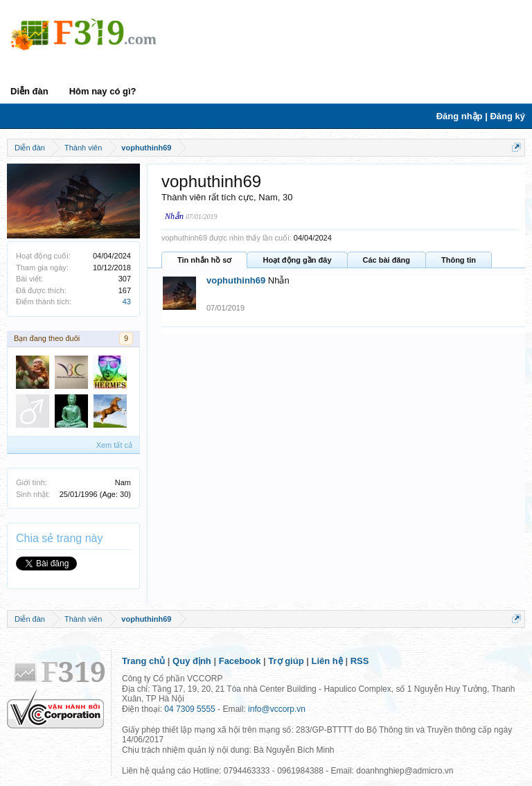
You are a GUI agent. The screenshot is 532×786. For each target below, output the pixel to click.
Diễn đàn (29, 91)
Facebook (240, 661)
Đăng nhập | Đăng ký (481, 116)
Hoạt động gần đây (297, 260)
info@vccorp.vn (277, 709)
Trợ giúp (286, 661)
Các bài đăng (387, 260)
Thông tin (459, 260)
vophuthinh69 (236, 280)
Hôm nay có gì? (103, 91)
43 (127, 302)
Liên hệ (327, 661)
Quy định (192, 661)
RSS (360, 661)
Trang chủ (143, 661)
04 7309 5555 (189, 709)
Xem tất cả (114, 445)
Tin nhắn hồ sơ (204, 260)
